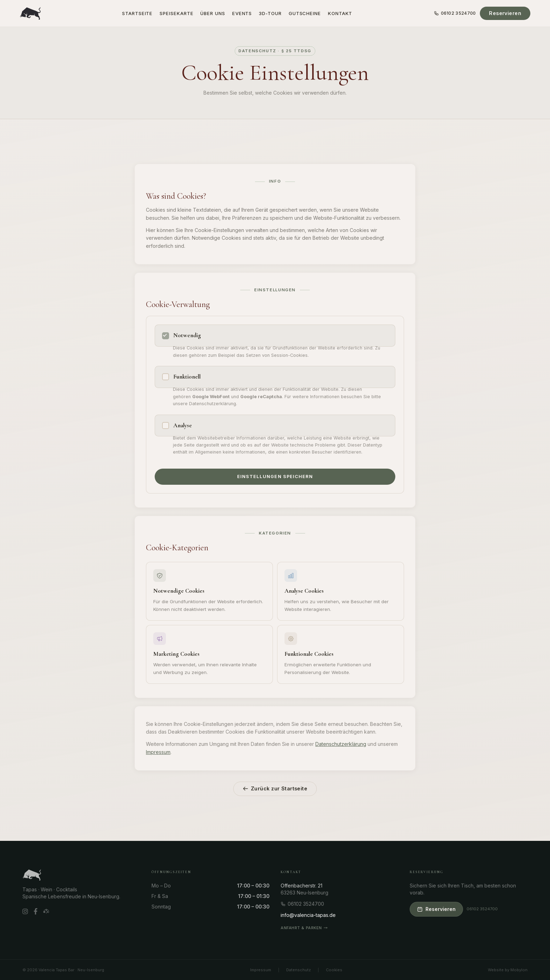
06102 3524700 (455, 13)
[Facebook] (36, 912)
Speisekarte (176, 13)
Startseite (137, 13)
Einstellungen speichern (275, 477)
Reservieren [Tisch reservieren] (505, 13)
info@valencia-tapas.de (308, 915)
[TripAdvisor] (46, 912)
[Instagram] (25, 912)
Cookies (334, 970)
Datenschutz (299, 970)
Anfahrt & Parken (304, 928)
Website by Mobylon (508, 970)
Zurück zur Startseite (275, 788)
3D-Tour (270, 13)
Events (242, 13)
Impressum (158, 752)
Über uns (213, 13)
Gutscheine (305, 13)
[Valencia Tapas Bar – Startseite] (30, 13)
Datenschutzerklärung (341, 744)
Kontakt (340, 13)
